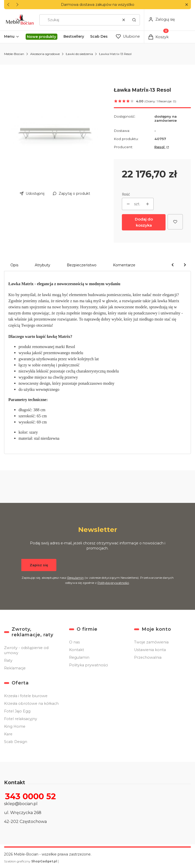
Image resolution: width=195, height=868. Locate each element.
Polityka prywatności (88, 665)
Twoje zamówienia (151, 642)
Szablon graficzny (31, 861)
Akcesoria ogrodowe (45, 54)
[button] (186, 5)
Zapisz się (39, 565)
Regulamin (76, 578)
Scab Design (16, 742)
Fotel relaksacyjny (21, 719)
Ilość (126, 194)
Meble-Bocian (14, 54)
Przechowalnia (148, 657)
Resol (160, 147)
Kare (8, 734)
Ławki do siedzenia (79, 54)
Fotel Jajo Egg (17, 711)
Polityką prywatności (113, 583)
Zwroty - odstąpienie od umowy (26, 650)
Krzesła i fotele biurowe (26, 696)
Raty (8, 660)
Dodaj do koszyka (144, 222)
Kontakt (77, 650)
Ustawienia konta (150, 650)
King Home (15, 726)
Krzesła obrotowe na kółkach (31, 704)
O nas (74, 642)
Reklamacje (15, 668)
